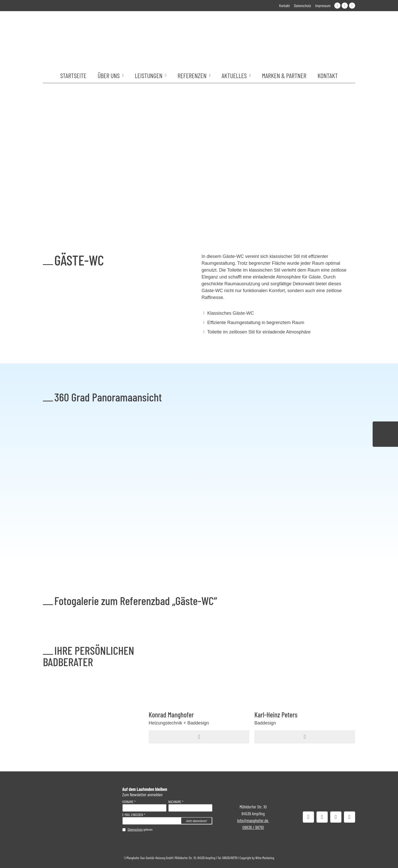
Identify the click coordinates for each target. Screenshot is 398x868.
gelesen (140, 829)
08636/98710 (230, 858)
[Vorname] (144, 808)
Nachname (175, 802)
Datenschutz (135, 829)
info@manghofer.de (253, 820)
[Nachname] (190, 808)
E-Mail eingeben (133, 815)
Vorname (128, 802)
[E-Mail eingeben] (167, 821)
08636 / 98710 (253, 827)
